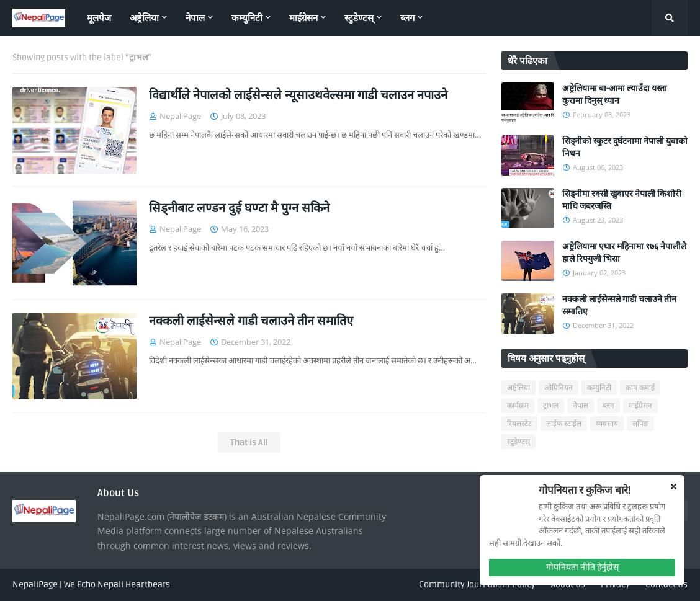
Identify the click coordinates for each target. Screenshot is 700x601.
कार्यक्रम (518, 406)
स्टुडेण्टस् (518, 442)
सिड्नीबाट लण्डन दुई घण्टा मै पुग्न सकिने (239, 208)
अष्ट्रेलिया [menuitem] (144, 18)
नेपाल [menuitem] (195, 18)
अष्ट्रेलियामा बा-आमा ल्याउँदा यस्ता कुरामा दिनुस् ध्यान (615, 95)
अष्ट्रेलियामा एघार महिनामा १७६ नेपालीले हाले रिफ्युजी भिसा (624, 253)
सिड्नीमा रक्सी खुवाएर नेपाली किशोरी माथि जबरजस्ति (622, 200)
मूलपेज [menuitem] (99, 18)
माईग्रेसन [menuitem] (303, 18)
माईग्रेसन (640, 406)
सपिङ (640, 424)
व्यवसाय (607, 424)
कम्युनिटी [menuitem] (247, 18)
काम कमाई (640, 388)
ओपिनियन (559, 388)
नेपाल (581, 406)
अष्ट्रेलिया (518, 388)
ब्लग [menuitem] (407, 18)
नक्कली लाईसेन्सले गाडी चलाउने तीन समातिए (251, 321)
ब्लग (608, 406)
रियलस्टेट (519, 424)
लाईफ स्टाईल (564, 424)
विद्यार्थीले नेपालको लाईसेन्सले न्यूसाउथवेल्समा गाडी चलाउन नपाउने (298, 96)
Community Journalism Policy (477, 585)
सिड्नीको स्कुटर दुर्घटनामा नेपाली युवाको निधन (625, 147)
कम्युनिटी (599, 388)
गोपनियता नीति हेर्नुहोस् (582, 567)
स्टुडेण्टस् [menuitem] (359, 18)
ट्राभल (551, 406)
